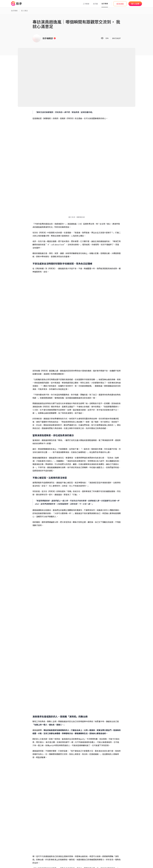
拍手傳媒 (105, 4)
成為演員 (120, 4)
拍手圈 (95, 4)
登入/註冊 (135, 4)
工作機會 (86, 4)
